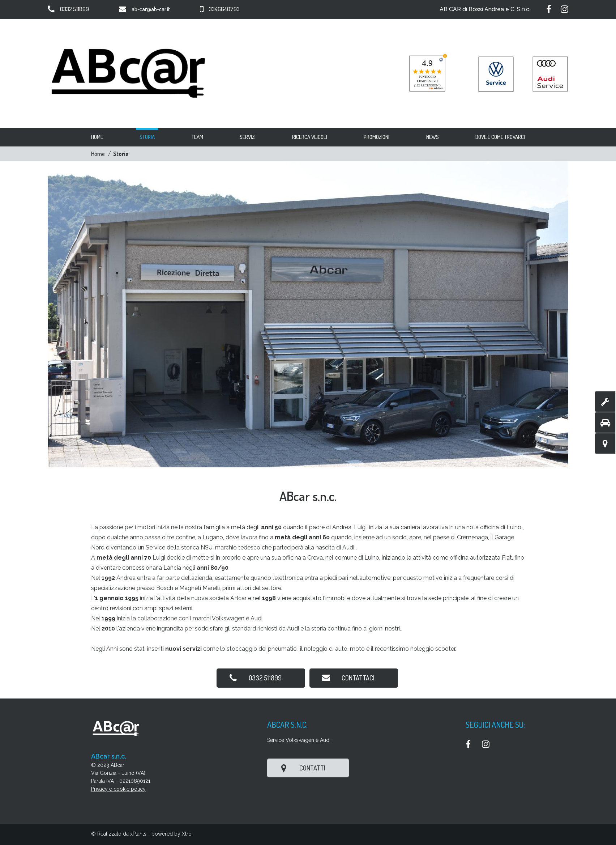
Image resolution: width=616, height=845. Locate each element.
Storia (121, 154)
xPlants (138, 834)
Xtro (187, 834)
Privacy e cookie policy (118, 789)
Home (98, 154)
